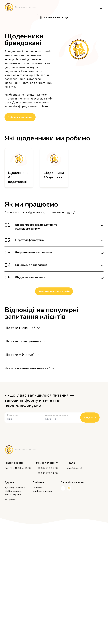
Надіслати (90, 418)
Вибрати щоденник (20, 117)
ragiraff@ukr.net (74, 468)
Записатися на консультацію (54, 291)
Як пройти (10, 500)
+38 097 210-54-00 (47, 468)
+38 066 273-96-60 (47, 473)
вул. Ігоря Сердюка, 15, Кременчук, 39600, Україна (15, 491)
